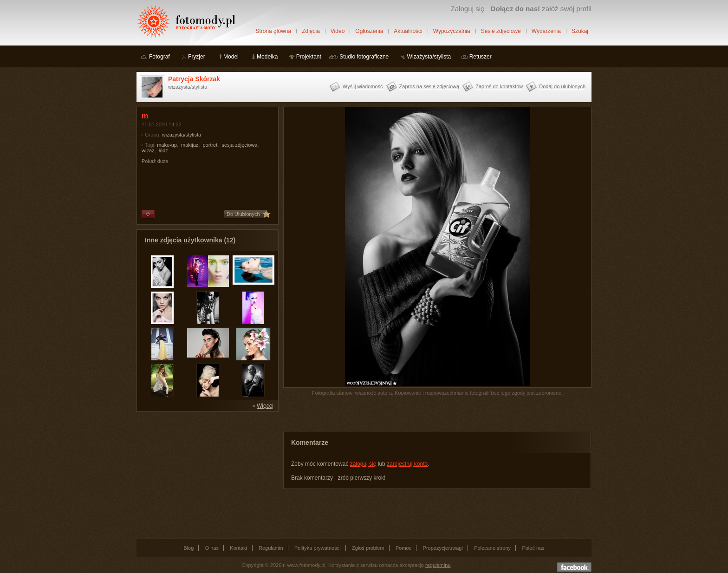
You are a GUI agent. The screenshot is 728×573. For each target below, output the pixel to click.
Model (231, 57)
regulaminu (438, 565)
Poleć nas (533, 548)
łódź (163, 150)
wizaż (148, 150)
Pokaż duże (155, 161)
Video (338, 31)
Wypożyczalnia (452, 31)
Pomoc (403, 548)
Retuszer (481, 57)
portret (210, 145)
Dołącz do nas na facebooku (574, 567)
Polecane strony (492, 548)
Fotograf (159, 57)
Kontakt (238, 548)
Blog (188, 548)
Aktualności (408, 31)
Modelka (267, 57)
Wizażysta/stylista (429, 57)
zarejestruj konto (407, 464)
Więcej (265, 406)
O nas (212, 548)
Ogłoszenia (369, 31)
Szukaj (580, 31)
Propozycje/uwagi (443, 548)
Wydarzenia (546, 31)
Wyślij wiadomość (363, 86)
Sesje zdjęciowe (501, 31)
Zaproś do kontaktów (499, 86)
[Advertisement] (206, 475)
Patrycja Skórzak (194, 79)
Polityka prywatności (318, 548)
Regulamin (271, 548)
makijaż (190, 145)
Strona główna (273, 31)
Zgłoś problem (368, 548)
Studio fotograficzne (364, 57)
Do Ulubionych (243, 214)
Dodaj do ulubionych (562, 86)
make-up (167, 145)
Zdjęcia (311, 31)
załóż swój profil (541, 9)
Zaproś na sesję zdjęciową (429, 86)
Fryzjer (197, 57)
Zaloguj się (467, 9)
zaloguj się (363, 464)
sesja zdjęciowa (239, 145)
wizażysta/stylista (182, 135)
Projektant (309, 57)
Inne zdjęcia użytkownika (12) (190, 240)
